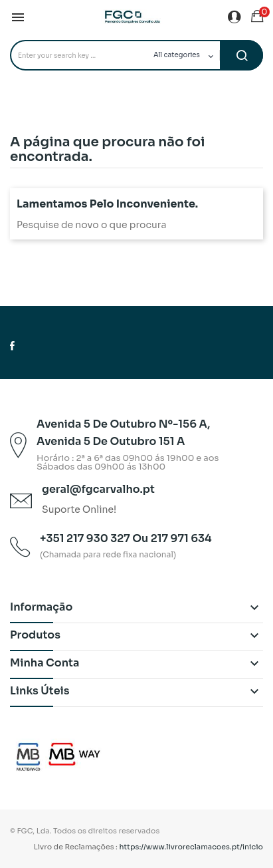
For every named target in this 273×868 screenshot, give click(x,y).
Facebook (12, 346)
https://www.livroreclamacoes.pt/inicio (192, 847)
